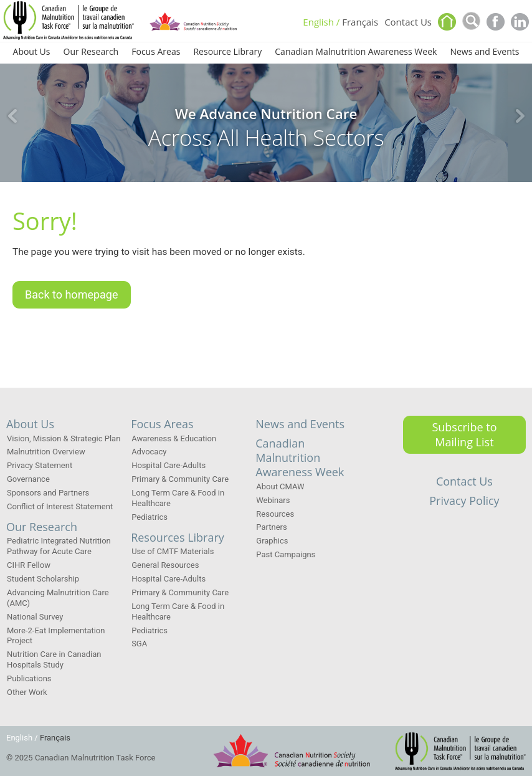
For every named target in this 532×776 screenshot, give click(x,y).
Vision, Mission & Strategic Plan (64, 438)
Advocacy (149, 452)
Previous (12, 116)
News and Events (484, 52)
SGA (139, 644)
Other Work (27, 692)
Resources (275, 514)
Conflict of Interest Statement (60, 506)
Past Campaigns (286, 554)
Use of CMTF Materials (173, 551)
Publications (29, 678)
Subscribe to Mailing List (464, 434)
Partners (271, 527)
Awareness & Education (174, 438)
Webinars (273, 500)
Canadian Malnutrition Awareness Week (356, 52)
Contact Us (408, 23)
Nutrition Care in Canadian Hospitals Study (54, 659)
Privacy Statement (40, 465)
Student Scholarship (43, 579)
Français (360, 23)
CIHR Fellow (29, 565)
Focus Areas (156, 52)
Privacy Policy (464, 501)
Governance (28, 479)
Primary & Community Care (180, 479)
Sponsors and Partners (48, 493)
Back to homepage (72, 300)
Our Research (91, 52)
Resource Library (227, 52)
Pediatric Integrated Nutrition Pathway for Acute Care (59, 546)
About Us (32, 52)
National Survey (35, 617)
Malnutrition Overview (46, 452)
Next (520, 116)
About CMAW (280, 486)
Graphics (272, 541)
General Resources (165, 565)
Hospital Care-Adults (169, 465)
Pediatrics (150, 517)
